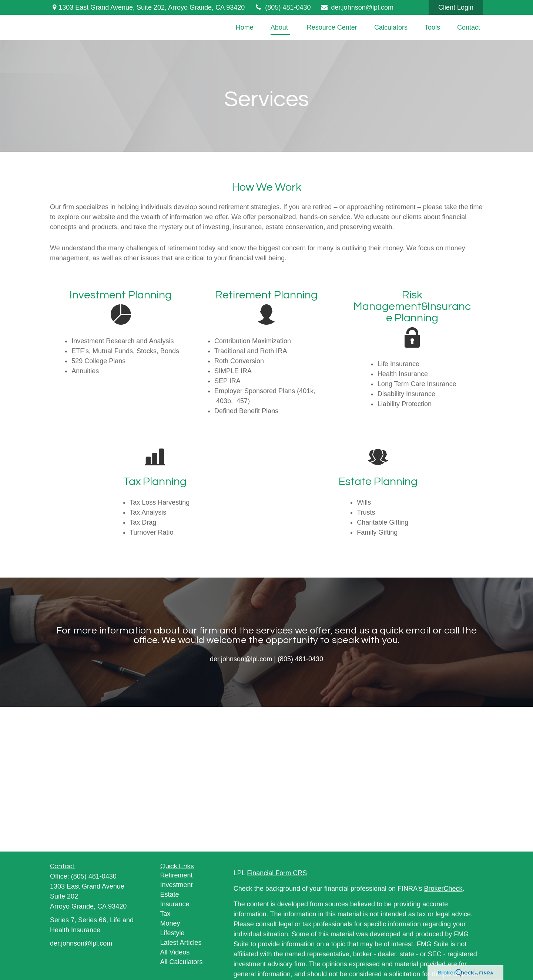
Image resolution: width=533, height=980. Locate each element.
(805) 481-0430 (282, 7)
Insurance (175, 904)
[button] (245, 27)
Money (170, 923)
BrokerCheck (443, 889)
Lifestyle (172, 933)
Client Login (456, 7)
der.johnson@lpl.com (357, 7)
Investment (177, 885)
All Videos (175, 952)
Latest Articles (181, 943)
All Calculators (182, 962)
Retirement (177, 875)
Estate (170, 894)
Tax (165, 914)
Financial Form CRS (277, 873)
